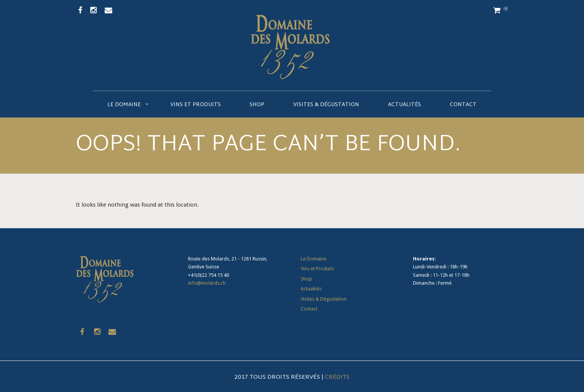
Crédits (337, 377)
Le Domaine (124, 105)
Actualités (404, 105)
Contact (463, 105)
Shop (257, 105)
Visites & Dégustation (326, 105)
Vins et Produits (195, 105)
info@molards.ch (207, 283)
